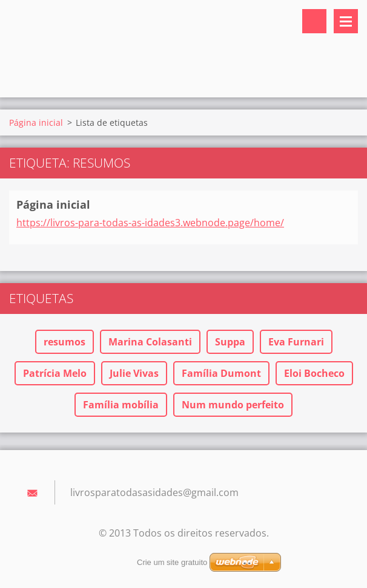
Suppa (230, 342)
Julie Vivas (134, 373)
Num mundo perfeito (233, 405)
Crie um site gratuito (172, 562)
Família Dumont (221, 373)
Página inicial (36, 122)
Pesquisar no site (314, 21)
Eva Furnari (296, 342)
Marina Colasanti (150, 342)
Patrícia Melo (55, 373)
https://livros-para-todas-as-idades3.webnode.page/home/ (150, 223)
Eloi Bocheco (314, 373)
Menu (346, 21)
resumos (64, 342)
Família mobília (121, 405)
